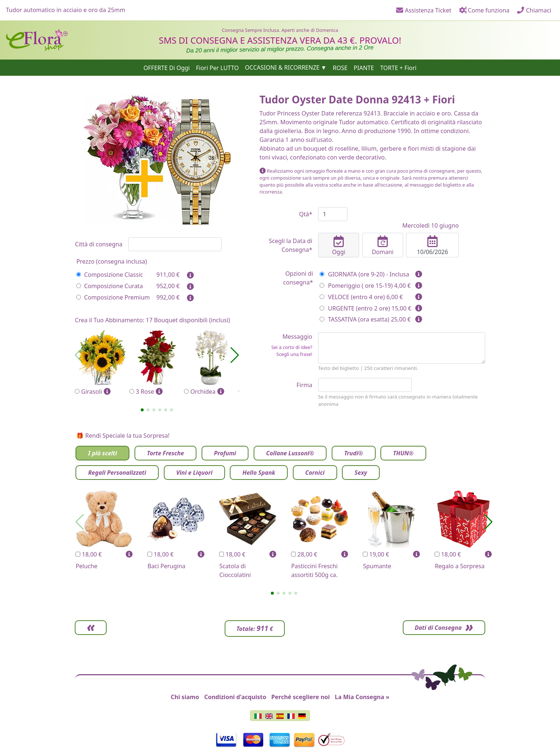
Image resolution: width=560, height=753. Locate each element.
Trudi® (354, 453)
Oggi (339, 246)
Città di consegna (99, 244)
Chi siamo (185, 697)
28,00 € (304, 554)
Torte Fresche (165, 453)
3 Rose (157, 363)
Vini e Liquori (194, 473)
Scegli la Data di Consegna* (290, 245)
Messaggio (286, 345)
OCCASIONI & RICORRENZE (282, 67)
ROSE (340, 67)
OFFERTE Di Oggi (167, 67)
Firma (304, 385)
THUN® (403, 453)
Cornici (315, 473)
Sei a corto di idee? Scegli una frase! (292, 351)
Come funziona (484, 10)
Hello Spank (259, 473)
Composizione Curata (109, 286)
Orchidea (211, 363)
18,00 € (89, 554)
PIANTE (364, 67)
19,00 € (376, 554)
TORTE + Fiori (398, 67)
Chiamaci (534, 10)
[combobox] (175, 244)
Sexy (361, 473)
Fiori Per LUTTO (218, 67)
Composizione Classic (110, 275)
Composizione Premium (113, 297)
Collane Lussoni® (290, 453)
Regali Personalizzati (117, 473)
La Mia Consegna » (362, 697)
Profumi (225, 453)
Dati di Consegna (438, 628)
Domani (383, 246)
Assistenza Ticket (424, 10)
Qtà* (306, 214)
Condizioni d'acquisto (235, 697)
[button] (142, 410)
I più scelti (102, 453)
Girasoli (102, 363)
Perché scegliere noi (300, 697)
